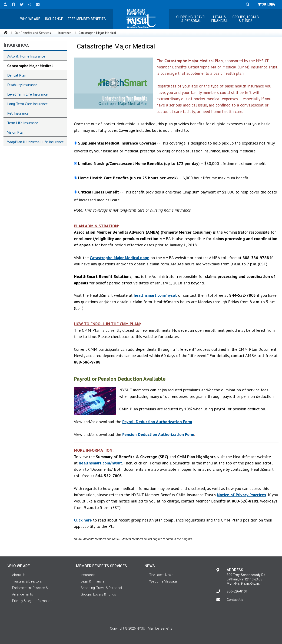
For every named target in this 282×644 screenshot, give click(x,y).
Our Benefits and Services (33, 33)
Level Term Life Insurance (27, 94)
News (150, 566)
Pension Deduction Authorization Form (158, 434)
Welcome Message (163, 581)
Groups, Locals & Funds (246, 19)
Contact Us (235, 600)
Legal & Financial (93, 581)
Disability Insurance (22, 85)
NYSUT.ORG (266, 4)
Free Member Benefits (87, 19)
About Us (19, 575)
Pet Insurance (18, 113)
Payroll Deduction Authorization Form (157, 422)
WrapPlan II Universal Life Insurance (35, 142)
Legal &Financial (219, 19)
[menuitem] (30, 19)
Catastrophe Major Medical (30, 66)
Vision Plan (16, 132)
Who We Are (30, 19)
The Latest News (161, 575)
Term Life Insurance (23, 123)
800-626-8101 (237, 591)
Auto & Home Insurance (26, 56)
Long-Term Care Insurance (27, 104)
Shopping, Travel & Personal (191, 19)
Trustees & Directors (27, 581)
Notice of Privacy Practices (241, 495)
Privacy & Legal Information (32, 601)
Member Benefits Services (101, 566)
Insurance (54, 19)
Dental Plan (17, 75)
